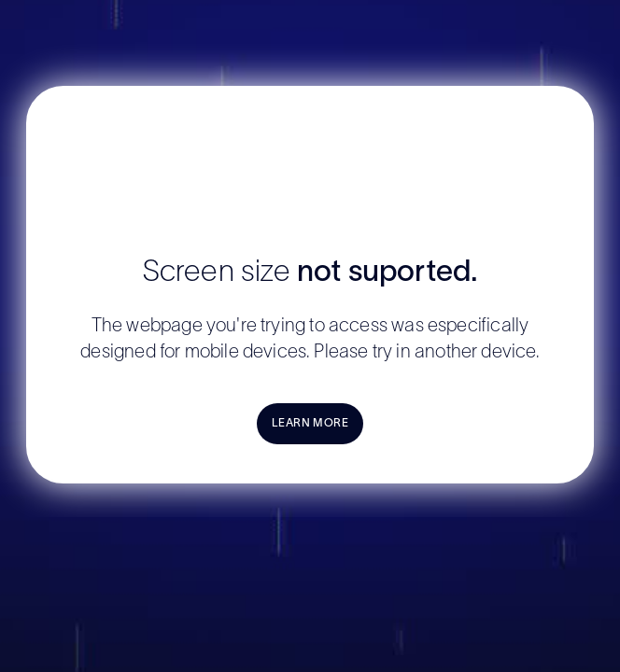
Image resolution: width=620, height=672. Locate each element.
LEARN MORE (310, 423)
